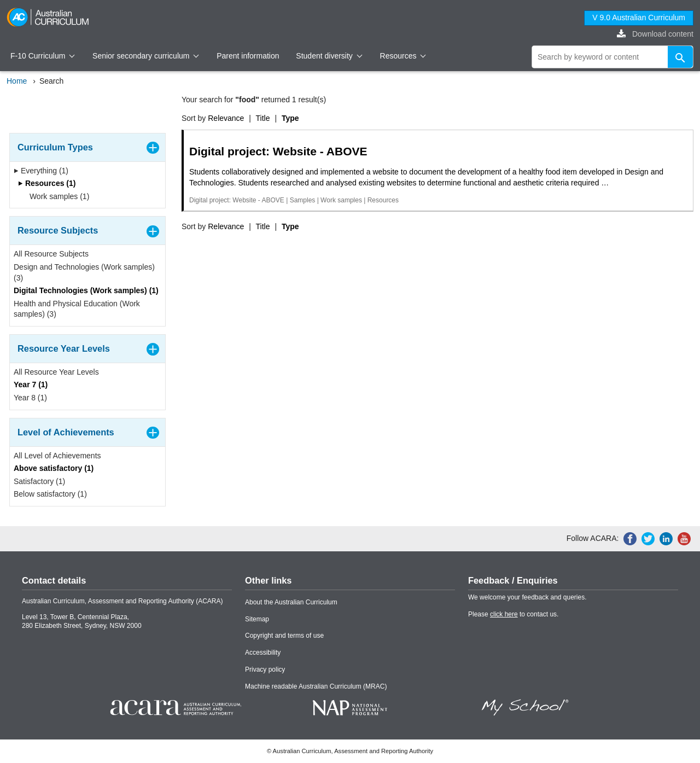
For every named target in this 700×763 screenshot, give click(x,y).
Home (17, 81)
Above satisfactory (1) (54, 468)
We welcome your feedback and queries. (527, 597)
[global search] (612, 57)
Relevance (226, 118)
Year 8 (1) (30, 398)
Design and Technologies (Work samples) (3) (84, 272)
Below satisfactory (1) (50, 494)
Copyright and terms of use (284, 636)
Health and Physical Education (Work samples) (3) (77, 309)
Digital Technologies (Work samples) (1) (86, 290)
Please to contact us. (513, 614)
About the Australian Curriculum (291, 602)
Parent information (248, 56)
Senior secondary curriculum (146, 56)
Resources (403, 56)
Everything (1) (41, 171)
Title (263, 118)
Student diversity (329, 56)
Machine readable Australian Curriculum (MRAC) (316, 686)
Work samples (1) (56, 196)
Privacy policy (265, 669)
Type (290, 118)
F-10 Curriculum (43, 56)
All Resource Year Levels (56, 372)
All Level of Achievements (57, 456)
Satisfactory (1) (39, 481)
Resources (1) (47, 183)
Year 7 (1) (31, 385)
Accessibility (263, 653)
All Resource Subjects (51, 254)
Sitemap (257, 619)
